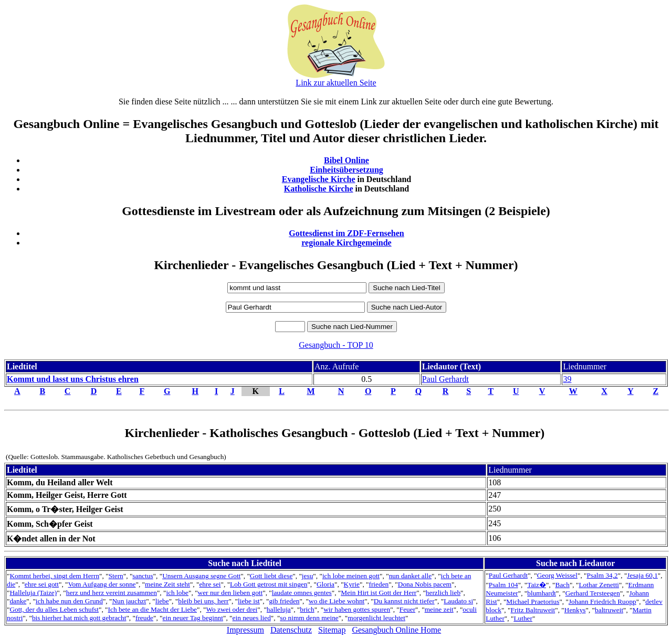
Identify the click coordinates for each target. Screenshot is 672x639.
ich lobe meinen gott (351, 576)
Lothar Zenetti (599, 585)
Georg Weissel (557, 575)
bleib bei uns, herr (203, 601)
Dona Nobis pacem (425, 584)
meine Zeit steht (167, 584)
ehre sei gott (42, 584)
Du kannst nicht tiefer (404, 601)
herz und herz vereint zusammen (112, 593)
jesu (307, 576)
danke (18, 601)
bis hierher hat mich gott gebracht (79, 618)
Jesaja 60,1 (642, 575)
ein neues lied (252, 618)
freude (144, 618)
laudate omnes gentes (302, 593)
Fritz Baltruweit (533, 610)
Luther (523, 618)
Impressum (245, 630)
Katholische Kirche (319, 189)
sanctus (143, 576)
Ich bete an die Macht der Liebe (153, 609)
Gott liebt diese (271, 576)
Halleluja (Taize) (33, 593)
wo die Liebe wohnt (337, 601)
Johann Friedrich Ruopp (602, 601)
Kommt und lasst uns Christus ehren (73, 379)
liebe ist (249, 601)
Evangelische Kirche (319, 179)
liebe (162, 601)
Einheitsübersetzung (346, 170)
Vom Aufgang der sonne (102, 584)
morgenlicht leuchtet (376, 618)
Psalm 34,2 (602, 575)
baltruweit (609, 610)
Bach (563, 585)
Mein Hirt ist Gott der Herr (379, 593)
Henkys (575, 610)
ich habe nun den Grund (69, 601)
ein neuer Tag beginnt (193, 618)
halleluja (279, 609)
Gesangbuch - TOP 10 (336, 345)
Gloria (325, 584)
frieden (379, 584)
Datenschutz (291, 630)
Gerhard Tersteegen (593, 593)
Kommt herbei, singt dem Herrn (54, 576)
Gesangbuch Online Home (396, 630)
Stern (116, 576)
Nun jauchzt (129, 601)
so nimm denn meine (309, 618)
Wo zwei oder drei (232, 609)
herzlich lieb (443, 593)
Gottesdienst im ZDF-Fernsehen (346, 233)
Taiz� (537, 585)
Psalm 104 (503, 585)
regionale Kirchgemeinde (346, 243)
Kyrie (352, 584)
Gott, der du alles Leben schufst (54, 609)
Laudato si (458, 601)
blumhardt (542, 593)
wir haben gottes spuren (357, 609)
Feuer (407, 609)
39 (567, 379)
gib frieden (284, 601)
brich (307, 609)
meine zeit (439, 609)
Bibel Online (346, 160)
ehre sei (210, 584)
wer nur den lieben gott (230, 593)
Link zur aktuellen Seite (336, 83)
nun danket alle (410, 576)
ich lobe (177, 593)
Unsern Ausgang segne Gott (201, 576)
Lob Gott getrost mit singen (269, 584)
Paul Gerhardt (445, 379)
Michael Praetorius (533, 601)
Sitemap (332, 630)
